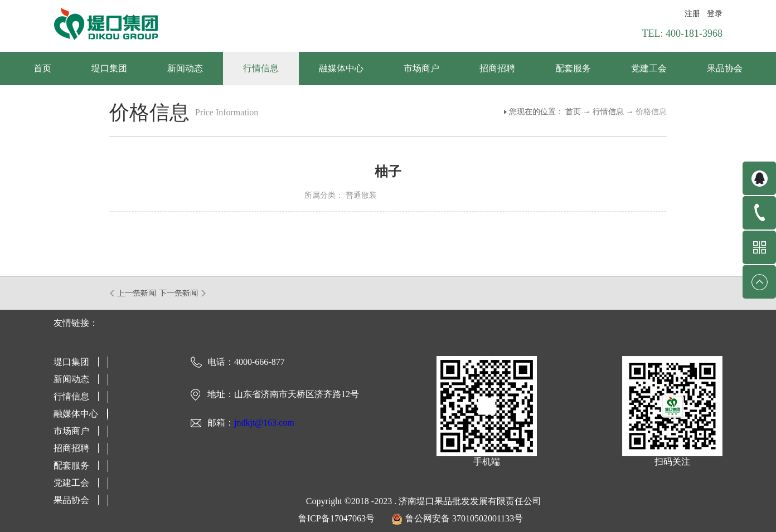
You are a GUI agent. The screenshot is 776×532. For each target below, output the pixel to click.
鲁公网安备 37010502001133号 (464, 518)
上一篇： (134, 293)
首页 (42, 68)
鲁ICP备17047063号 (336, 518)
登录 (715, 14)
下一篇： (183, 293)
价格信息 (651, 112)
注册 (692, 14)
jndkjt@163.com (264, 423)
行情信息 (608, 112)
